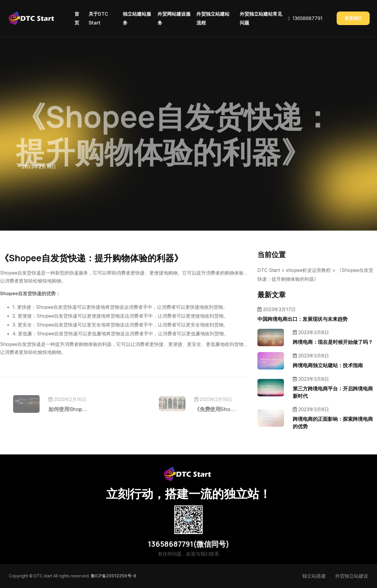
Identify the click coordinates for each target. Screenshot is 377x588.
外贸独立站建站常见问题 (261, 18)
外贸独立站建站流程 (213, 18)
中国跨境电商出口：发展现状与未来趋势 (302, 319)
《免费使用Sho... (202, 409)
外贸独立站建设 (352, 576)
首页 (77, 18)
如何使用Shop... (80, 409)
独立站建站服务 (137, 18)
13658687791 (307, 18)
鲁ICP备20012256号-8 (114, 576)
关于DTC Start (98, 18)
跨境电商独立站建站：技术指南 (328, 365)
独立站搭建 (314, 576)
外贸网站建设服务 (174, 18)
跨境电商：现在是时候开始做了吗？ (333, 342)
